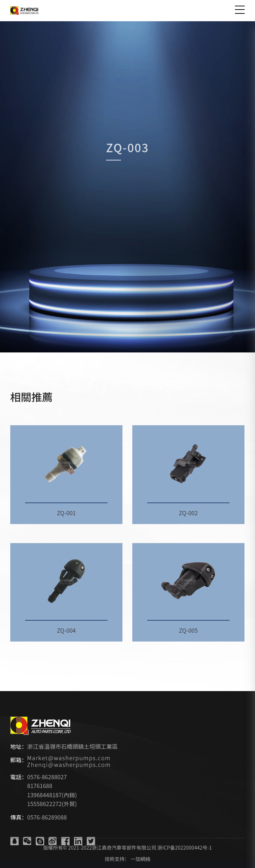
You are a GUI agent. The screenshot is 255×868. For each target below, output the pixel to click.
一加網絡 (140, 859)
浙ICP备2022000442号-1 (185, 847)
